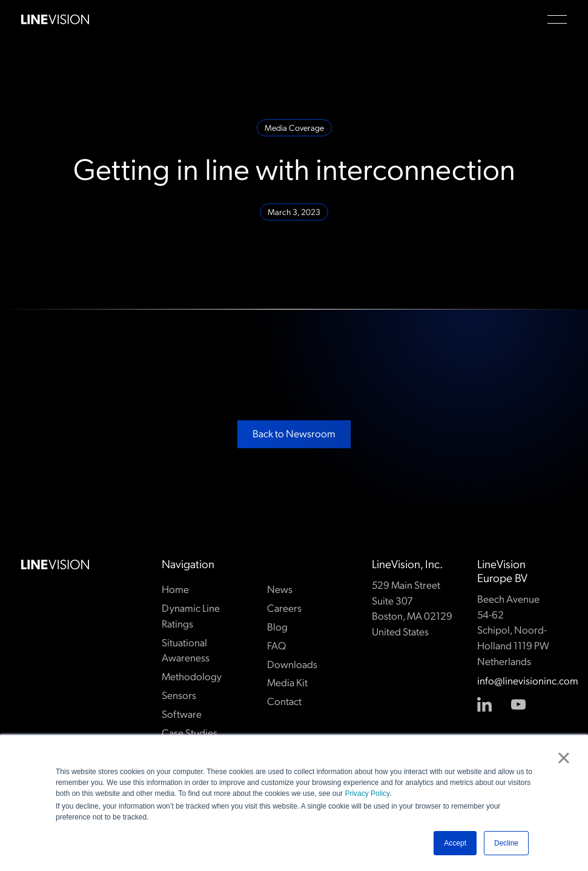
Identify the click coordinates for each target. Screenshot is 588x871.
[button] (557, 19)
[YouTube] (518, 705)
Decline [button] (506, 843)
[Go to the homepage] (55, 565)
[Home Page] (55, 19)
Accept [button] (455, 843)
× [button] (563, 758)
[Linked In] (484, 705)
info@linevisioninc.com (522, 682)
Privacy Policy (367, 793)
